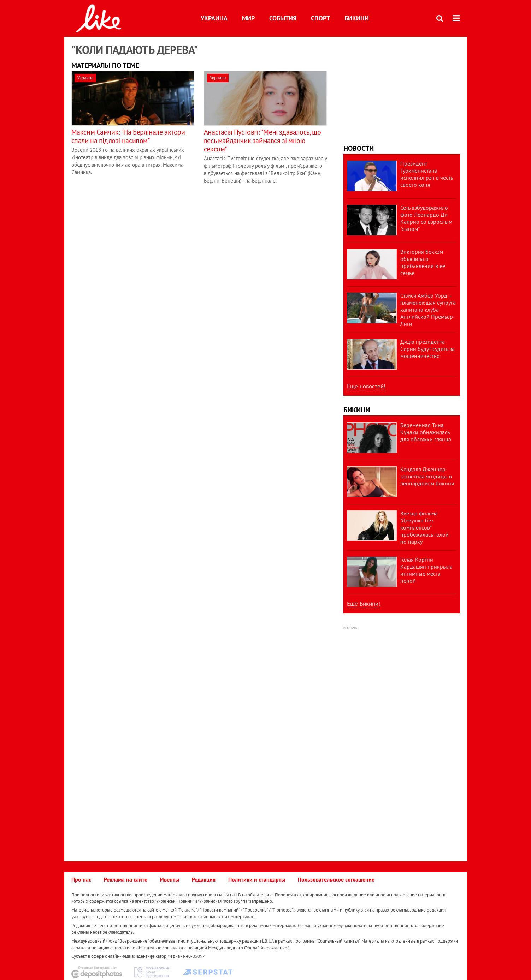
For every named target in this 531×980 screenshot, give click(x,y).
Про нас (81, 879)
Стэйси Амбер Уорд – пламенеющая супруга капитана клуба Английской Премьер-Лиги (428, 310)
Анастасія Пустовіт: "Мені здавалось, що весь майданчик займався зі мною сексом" (262, 141)
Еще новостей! (366, 386)
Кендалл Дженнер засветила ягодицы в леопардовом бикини (427, 476)
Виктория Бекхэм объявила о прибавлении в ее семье (423, 262)
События (283, 18)
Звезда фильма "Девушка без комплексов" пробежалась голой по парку (424, 527)
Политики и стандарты (257, 879)
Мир (248, 18)
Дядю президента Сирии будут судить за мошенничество (427, 349)
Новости (359, 148)
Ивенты (170, 879)
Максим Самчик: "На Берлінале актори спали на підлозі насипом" (128, 136)
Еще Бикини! (364, 604)
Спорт (320, 18)
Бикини (357, 18)
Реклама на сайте (126, 879)
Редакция (204, 879)
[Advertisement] (402, 88)
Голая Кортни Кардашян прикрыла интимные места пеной (426, 570)
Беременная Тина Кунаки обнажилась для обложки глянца (426, 432)
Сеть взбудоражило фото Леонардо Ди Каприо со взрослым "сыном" (426, 218)
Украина (214, 18)
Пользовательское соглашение (336, 879)
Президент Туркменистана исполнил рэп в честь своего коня (426, 174)
